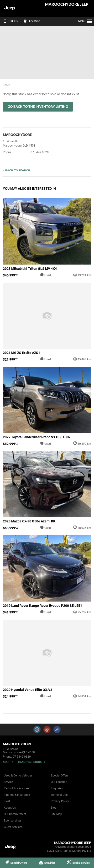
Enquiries (57, 788)
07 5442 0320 (40, 152)
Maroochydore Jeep (67, 4)
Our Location (59, 782)
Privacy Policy (60, 801)
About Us (10, 808)
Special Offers (60, 776)
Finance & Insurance (17, 795)
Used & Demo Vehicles (18, 776)
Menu (85, 20)
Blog (54, 808)
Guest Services (13, 827)
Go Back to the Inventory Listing (38, 106)
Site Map (56, 814)
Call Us (10, 21)
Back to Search (18, 170)
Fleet (7, 801)
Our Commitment (15, 814)
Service (8, 782)
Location (31, 21)
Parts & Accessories (16, 788)
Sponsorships (13, 821)
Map (6, 762)
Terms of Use (59, 795)
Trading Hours (30, 762)
